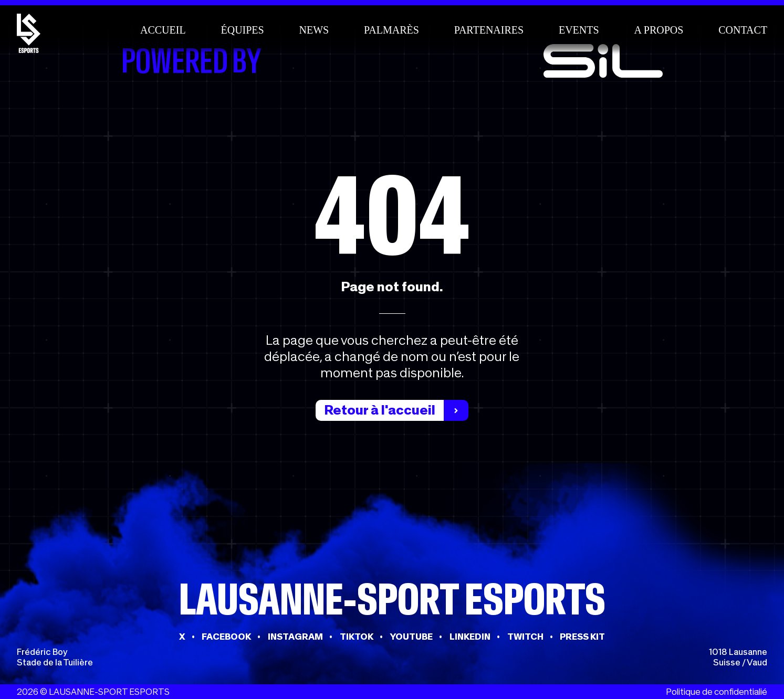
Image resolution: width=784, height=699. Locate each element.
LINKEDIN (470, 637)
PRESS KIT (582, 637)
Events (579, 30)
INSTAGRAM (295, 637)
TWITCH (525, 637)
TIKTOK (357, 637)
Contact (743, 30)
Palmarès (391, 30)
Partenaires (489, 30)
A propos (658, 30)
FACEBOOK (226, 637)
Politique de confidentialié (717, 692)
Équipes (242, 30)
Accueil (163, 30)
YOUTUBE (411, 637)
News (314, 30)
